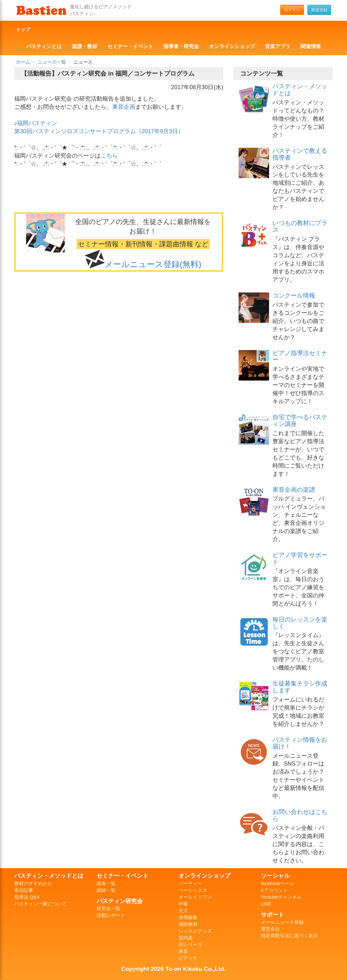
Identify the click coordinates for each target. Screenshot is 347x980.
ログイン (292, 10)
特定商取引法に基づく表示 (289, 936)
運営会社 (270, 929)
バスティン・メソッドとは (300, 90)
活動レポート (111, 915)
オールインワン (195, 897)
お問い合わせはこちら (300, 815)
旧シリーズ (190, 944)
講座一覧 (106, 883)
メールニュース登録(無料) (153, 264)
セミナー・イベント (130, 46)
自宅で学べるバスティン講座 (300, 421)
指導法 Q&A (27, 897)
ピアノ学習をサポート (300, 558)
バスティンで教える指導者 (300, 154)
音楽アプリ (278, 46)
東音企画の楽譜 (294, 490)
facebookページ (278, 883)
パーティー (190, 883)
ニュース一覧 (52, 62)
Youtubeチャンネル (281, 897)
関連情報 (311, 46)
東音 (183, 951)
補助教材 (188, 924)
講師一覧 (106, 890)
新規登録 (319, 10)
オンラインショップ (232, 46)
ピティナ (188, 958)
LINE (266, 904)
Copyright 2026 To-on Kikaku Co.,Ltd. (173, 969)
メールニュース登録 (282, 922)
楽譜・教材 (85, 46)
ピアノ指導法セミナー (300, 356)
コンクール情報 (294, 295)
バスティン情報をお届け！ (300, 743)
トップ (23, 29)
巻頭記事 (24, 890)
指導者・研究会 (181, 46)
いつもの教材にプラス (300, 226)
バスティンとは (44, 46)
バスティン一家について (40, 904)
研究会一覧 (108, 908)
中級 (183, 904)
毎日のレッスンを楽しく (300, 623)
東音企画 (124, 107)
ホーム (23, 62)
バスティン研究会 (120, 901)
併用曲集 (188, 917)
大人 (183, 911)
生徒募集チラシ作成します (300, 687)
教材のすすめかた (33, 883)
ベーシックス (193, 890)
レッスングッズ (195, 931)
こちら (109, 156)
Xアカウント (274, 890)
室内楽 (186, 938)
